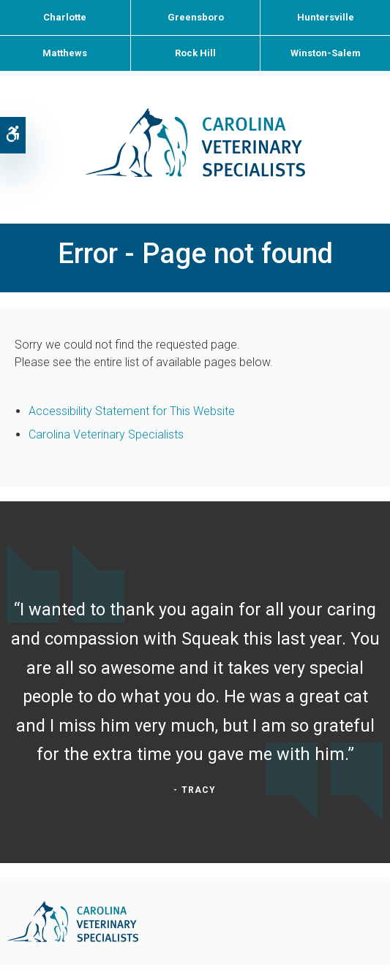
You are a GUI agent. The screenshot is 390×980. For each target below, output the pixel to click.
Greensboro (196, 17)
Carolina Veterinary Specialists (106, 434)
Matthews (65, 53)
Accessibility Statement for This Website (132, 411)
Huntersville (326, 17)
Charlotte (65, 17)
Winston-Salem (326, 53)
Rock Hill (195, 53)
